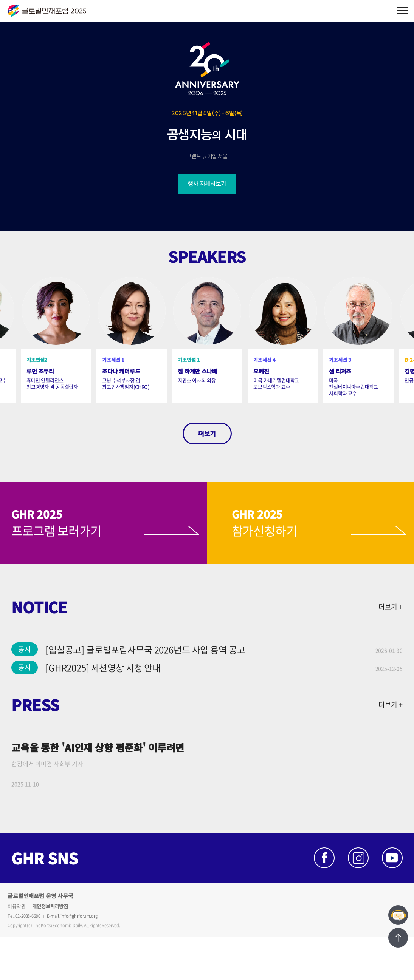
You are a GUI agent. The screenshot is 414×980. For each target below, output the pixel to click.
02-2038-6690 (28, 916)
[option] (132, 340)
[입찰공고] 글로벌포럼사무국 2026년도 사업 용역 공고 (145, 650)
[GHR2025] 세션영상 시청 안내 (103, 668)
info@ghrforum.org (79, 916)
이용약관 (16, 906)
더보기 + (391, 607)
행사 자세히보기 (207, 184)
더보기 (207, 433)
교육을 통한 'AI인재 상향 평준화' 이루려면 (98, 747)
